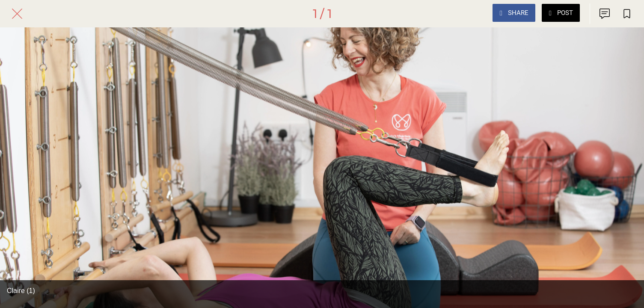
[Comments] (605, 14)
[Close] (17, 14)
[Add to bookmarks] (627, 14)
